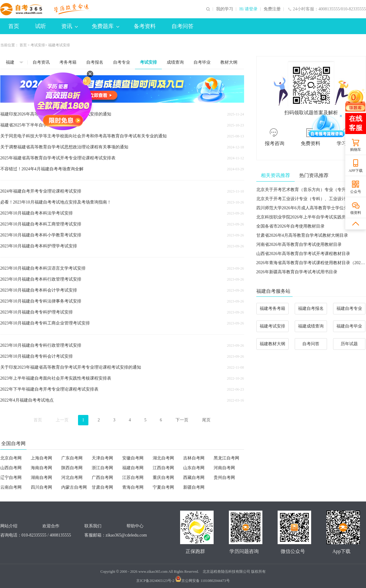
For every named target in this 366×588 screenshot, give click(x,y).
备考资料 (145, 26)
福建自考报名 (311, 308)
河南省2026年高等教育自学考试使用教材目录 (299, 244)
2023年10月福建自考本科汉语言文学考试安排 (43, 268)
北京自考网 (11, 458)
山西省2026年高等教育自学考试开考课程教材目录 (303, 254)
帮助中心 (135, 526)
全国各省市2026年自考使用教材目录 (290, 226)
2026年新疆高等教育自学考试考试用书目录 (297, 272)
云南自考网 (11, 487)
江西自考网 (163, 468)
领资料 (356, 213)
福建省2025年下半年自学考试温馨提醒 (37, 125)
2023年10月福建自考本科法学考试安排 (37, 213)
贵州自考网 (224, 478)
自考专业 (122, 62)
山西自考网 (11, 468)
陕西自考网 (72, 468)
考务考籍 (68, 62)
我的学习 (225, 9)
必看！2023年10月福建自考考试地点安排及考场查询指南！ (56, 202)
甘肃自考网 (102, 487)
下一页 (182, 420)
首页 (14, 26)
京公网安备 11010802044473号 (203, 581)
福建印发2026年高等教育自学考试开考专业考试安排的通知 (56, 114)
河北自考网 (72, 478)
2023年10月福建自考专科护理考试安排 (37, 312)
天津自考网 (102, 458)
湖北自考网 (163, 458)
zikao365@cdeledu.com (126, 535)
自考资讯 (41, 62)
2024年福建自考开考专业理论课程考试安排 (41, 191)
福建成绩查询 (311, 326)
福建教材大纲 (272, 344)
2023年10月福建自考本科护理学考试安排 (39, 246)
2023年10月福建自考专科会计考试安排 (37, 356)
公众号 (356, 192)
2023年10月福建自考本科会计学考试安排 (39, 290)
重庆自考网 (163, 478)
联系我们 (93, 526)
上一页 (62, 420)
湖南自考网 (41, 478)
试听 (41, 26)
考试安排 (38, 45)
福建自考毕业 (349, 326)
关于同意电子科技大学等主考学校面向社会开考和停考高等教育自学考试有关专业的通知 (84, 136)
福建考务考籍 (272, 308)
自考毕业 (202, 62)
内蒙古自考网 (74, 487)
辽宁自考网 (11, 478)
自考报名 (95, 62)
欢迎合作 (51, 526)
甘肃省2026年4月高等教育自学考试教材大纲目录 (302, 235)
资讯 (69, 26)
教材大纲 (229, 62)
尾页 (206, 420)
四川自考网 (41, 487)
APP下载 (356, 171)
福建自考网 (133, 468)
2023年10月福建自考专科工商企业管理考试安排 (45, 323)
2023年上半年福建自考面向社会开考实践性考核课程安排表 (56, 378)
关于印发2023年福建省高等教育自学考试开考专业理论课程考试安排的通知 (71, 367)
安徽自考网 (133, 458)
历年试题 (349, 344)
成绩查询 (175, 62)
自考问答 (183, 26)
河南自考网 (224, 468)
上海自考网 (41, 458)
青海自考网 (133, 487)
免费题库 (105, 26)
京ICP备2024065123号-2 (155, 581)
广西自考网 (102, 478)
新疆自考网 (194, 487)
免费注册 (272, 9)
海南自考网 (41, 468)
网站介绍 (9, 526)
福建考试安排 (272, 326)
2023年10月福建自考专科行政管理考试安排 (41, 345)
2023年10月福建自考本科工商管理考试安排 (41, 224)
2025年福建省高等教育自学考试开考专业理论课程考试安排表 (58, 158)
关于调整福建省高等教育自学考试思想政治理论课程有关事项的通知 (64, 147)
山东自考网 (194, 468)
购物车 (356, 150)
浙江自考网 (102, 468)
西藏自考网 (194, 478)
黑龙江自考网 (226, 458)
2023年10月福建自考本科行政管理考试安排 (41, 279)
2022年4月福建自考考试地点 (27, 400)
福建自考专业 (349, 308)
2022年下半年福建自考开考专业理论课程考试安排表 (49, 389)
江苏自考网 (133, 478)
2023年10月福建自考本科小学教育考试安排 (41, 235)
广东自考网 (72, 458)
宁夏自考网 (163, 487)
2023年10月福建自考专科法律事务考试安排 (41, 301)
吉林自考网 (194, 458)
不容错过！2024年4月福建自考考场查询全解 (42, 169)
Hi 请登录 (248, 9)
